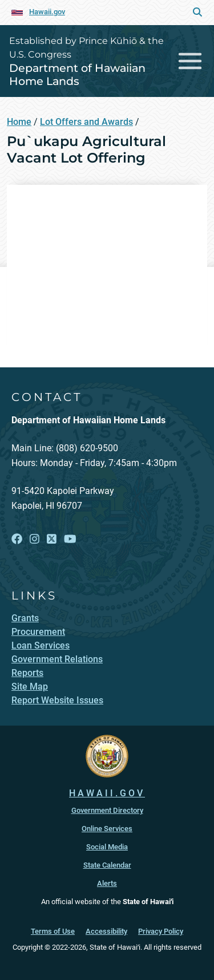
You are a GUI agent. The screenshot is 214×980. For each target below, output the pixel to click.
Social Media (107, 847)
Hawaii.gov (47, 12)
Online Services (107, 829)
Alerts (107, 883)
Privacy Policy (161, 931)
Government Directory (107, 810)
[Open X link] (52, 539)
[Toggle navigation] (190, 61)
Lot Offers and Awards (86, 122)
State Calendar (107, 865)
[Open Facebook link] (17, 539)
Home (19, 122)
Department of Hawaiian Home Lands (77, 74)
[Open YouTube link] (70, 539)
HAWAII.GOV (107, 793)
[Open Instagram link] (35, 539)
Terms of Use (53, 931)
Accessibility (106, 931)
